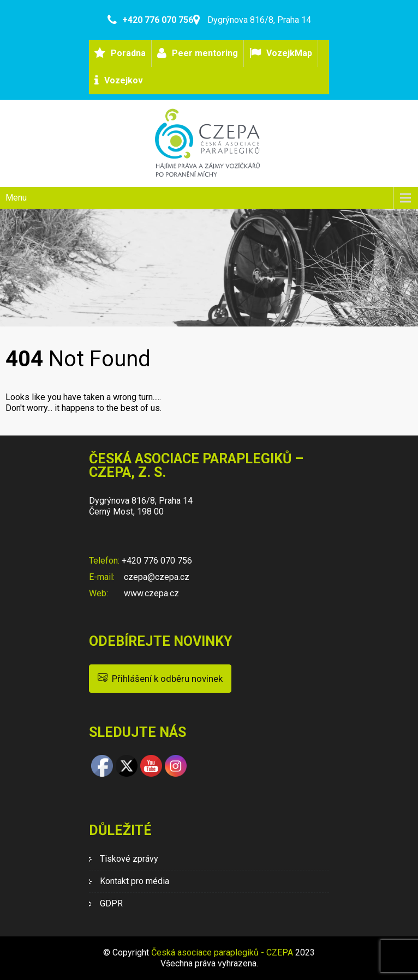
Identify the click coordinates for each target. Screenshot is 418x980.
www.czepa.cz (150, 593)
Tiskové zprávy (129, 859)
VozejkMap (289, 53)
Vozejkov (124, 80)
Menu (16, 198)
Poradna (128, 53)
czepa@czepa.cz (156, 577)
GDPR (111, 903)
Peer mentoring (205, 53)
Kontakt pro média (135, 881)
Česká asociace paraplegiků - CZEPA (222, 952)
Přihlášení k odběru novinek (160, 678)
